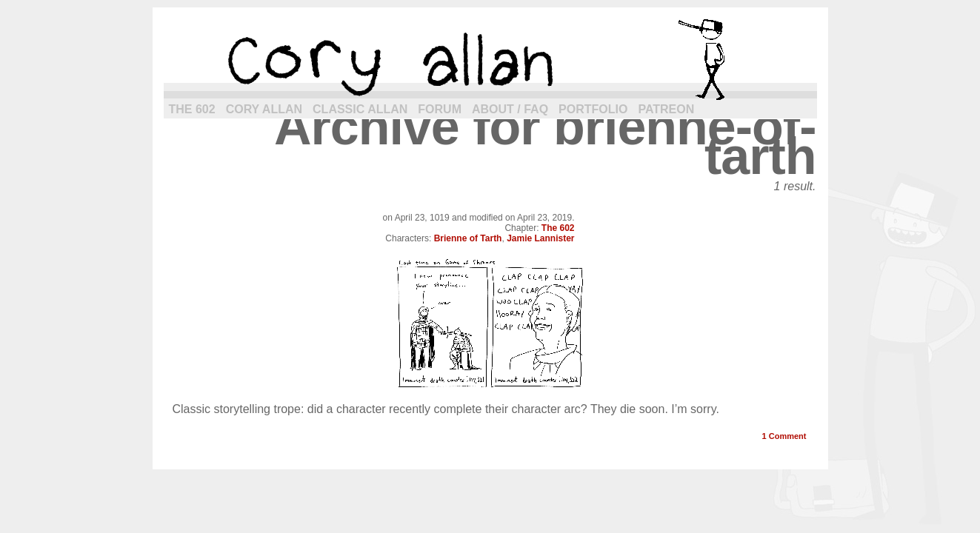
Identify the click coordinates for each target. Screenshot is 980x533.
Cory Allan (264, 109)
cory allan (490, 59)
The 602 (192, 109)
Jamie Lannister (540, 238)
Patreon (666, 109)
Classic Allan (360, 109)
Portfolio (593, 109)
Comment (784, 436)
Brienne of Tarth (468, 238)
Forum (440, 109)
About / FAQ (510, 109)
